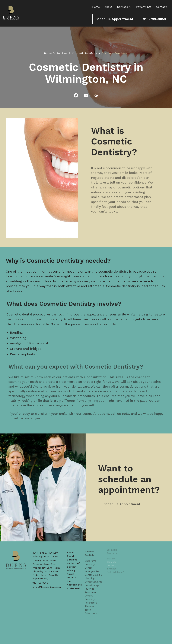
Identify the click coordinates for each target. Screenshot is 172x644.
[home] (11, 13)
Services (62, 53)
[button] (125, 7)
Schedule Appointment (115, 19)
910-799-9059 (155, 19)
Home (96, 7)
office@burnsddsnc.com (47, 587)
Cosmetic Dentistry (84, 53)
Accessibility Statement (74, 582)
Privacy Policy (71, 568)
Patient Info (144, 7)
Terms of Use (72, 575)
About (108, 7)
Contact (161, 7)
